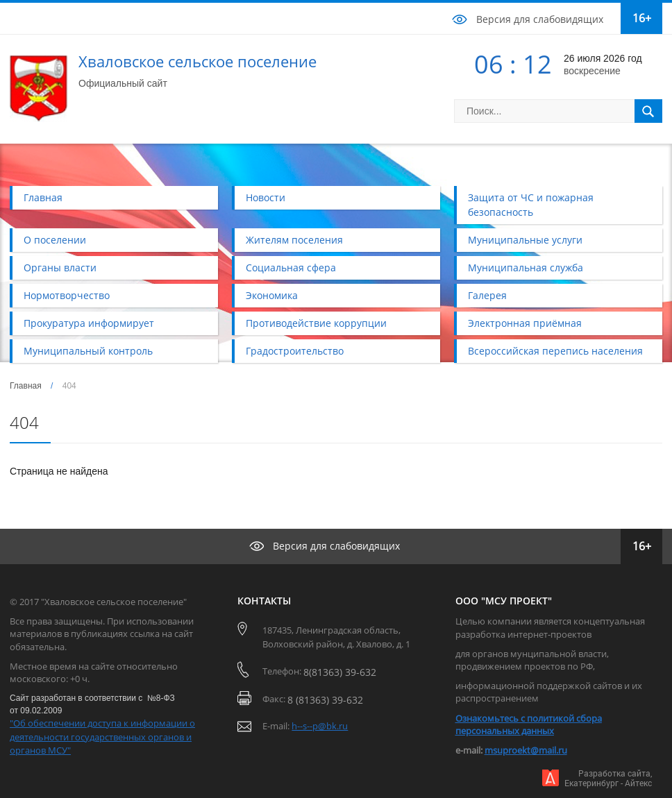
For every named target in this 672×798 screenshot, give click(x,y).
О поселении (55, 240)
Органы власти (60, 268)
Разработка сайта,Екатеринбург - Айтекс (608, 778)
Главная (43, 197)
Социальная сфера (291, 268)
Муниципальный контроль (88, 351)
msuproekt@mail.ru (526, 750)
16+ (642, 18)
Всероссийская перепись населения (555, 351)
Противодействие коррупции (316, 323)
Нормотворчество (67, 295)
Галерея (487, 295)
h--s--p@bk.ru (320, 726)
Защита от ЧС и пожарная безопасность (531, 205)
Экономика (272, 295)
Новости (266, 197)
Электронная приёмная (525, 323)
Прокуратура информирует (89, 323)
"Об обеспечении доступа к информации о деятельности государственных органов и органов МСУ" (102, 737)
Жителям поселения (294, 240)
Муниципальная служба (526, 268)
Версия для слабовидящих (540, 19)
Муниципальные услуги (525, 240)
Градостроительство (295, 351)
